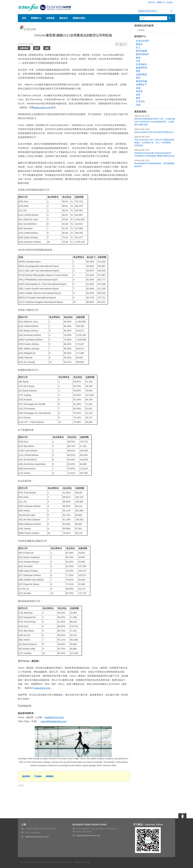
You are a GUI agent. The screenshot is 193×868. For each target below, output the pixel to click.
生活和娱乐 (141, 64)
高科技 (139, 91)
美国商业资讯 (79, 18)
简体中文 (152, 2)
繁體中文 (161, 2)
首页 (24, 18)
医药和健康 (141, 51)
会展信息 (50, 18)
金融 (47, 48)
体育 (138, 95)
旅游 (37, 48)
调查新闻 (50, 776)
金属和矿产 (141, 85)
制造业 (139, 44)
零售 (138, 71)
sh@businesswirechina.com (37, 837)
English (170, 2)
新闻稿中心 (36, 18)
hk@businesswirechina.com (88, 836)
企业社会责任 (143, 41)
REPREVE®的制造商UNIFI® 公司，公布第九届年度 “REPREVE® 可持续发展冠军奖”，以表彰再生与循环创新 (155, 122)
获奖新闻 (26, 776)
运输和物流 (24, 48)
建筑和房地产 (143, 54)
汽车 (138, 61)
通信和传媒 (141, 81)
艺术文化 (140, 101)
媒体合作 (64, 18)
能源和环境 (141, 68)
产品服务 (38, 776)
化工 (138, 47)
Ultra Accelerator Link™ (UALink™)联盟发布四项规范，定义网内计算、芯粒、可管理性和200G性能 (154, 143)
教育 (138, 98)
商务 (138, 78)
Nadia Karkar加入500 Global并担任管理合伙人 (154, 132)
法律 (138, 105)
